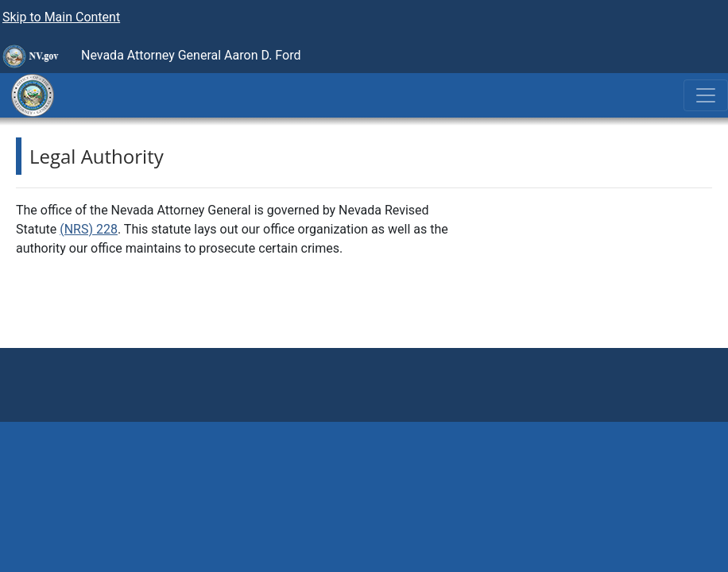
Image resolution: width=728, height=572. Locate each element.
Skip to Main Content (61, 17)
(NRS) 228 (89, 229)
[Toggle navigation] (706, 95)
